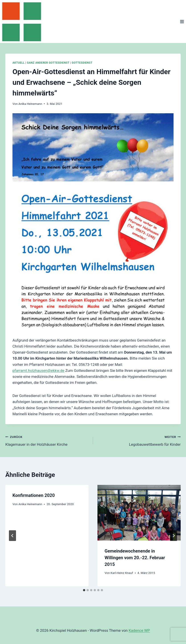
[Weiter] (174, 536)
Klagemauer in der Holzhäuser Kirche (47, 440)
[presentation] (139, 513)
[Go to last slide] (12, 536)
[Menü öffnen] (182, 21)
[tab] (84, 590)
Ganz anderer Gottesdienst (48, 63)
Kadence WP (139, 630)
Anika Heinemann (30, 104)
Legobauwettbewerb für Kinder (139, 440)
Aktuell (18, 63)
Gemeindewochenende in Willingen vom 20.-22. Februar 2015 (135, 558)
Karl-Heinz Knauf (122, 573)
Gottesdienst (82, 63)
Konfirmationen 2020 (34, 495)
